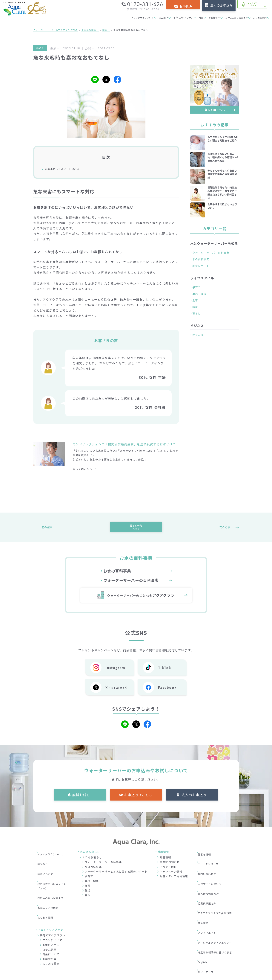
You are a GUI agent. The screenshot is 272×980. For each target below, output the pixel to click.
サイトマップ (208, 925)
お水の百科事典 (117, 576)
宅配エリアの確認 (51, 890)
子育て (197, 287)
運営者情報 (207, 857)
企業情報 (174, 958)
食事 (195, 300)
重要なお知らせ (170, 867)
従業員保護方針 (209, 886)
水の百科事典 (201, 259)
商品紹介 (163, 17)
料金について (48, 869)
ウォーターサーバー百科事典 (211, 253)
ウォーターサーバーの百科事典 (131, 586)
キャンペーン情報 (171, 877)
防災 (195, 307)
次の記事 (226, 531)
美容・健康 (199, 294)
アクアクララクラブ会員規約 (218, 891)
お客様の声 (214, 17)
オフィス (198, 335)
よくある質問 (260, 17)
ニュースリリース (211, 863)
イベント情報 (168, 872)
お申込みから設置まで (236, 17)
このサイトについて (212, 874)
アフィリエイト (209, 903)
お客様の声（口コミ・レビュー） (54, 877)
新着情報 (165, 862)
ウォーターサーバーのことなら (141, 601)
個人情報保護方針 (211, 880)
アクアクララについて (142, 17)
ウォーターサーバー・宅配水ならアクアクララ (154, 976)
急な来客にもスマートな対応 (67, 169)
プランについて (52, 917)
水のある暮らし (90, 30)
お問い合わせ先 (209, 869)
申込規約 (205, 897)
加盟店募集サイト (218, 958)
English (205, 920)
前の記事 (46, 531)
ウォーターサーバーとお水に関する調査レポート (116, 877)
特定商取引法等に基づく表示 (218, 914)
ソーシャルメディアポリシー (218, 908)
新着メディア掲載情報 (174, 881)
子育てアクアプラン (183, 17)
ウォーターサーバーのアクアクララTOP (56, 30)
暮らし (106, 30)
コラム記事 (50, 926)
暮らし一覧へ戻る (136, 531)
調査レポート (201, 266)
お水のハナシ (51, 921)
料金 (201, 17)
